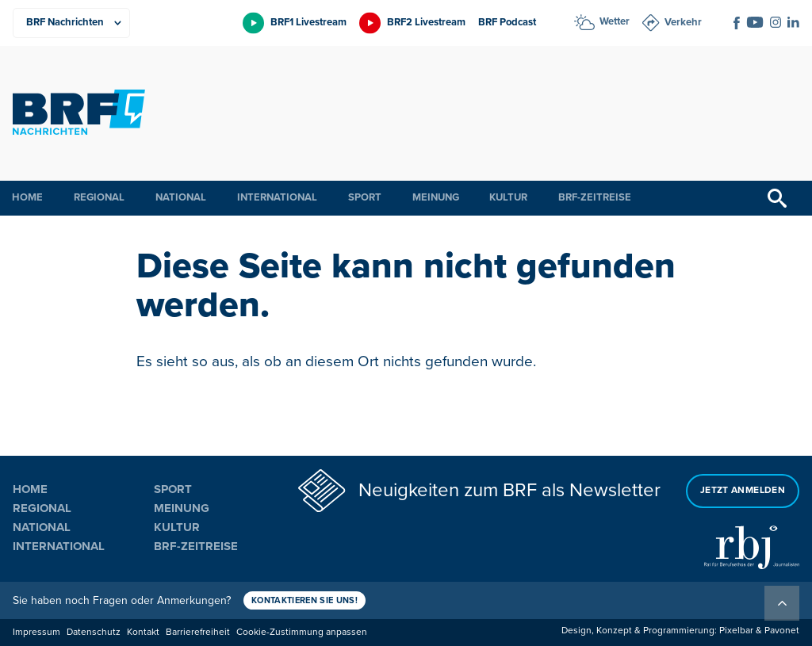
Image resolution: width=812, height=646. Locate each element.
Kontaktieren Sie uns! (304, 600)
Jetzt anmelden (743, 490)
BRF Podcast (507, 22)
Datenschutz (94, 632)
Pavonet (782, 631)
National (181, 197)
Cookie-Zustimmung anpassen (302, 632)
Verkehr (683, 22)
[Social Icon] (737, 23)
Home (27, 197)
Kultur (508, 197)
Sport (365, 197)
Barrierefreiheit (198, 632)
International (277, 197)
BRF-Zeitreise (595, 197)
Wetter (615, 21)
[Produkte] (71, 23)
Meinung (436, 197)
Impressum (36, 632)
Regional (99, 197)
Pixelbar (736, 631)
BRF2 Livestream (426, 22)
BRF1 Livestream (308, 22)
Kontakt (143, 632)
